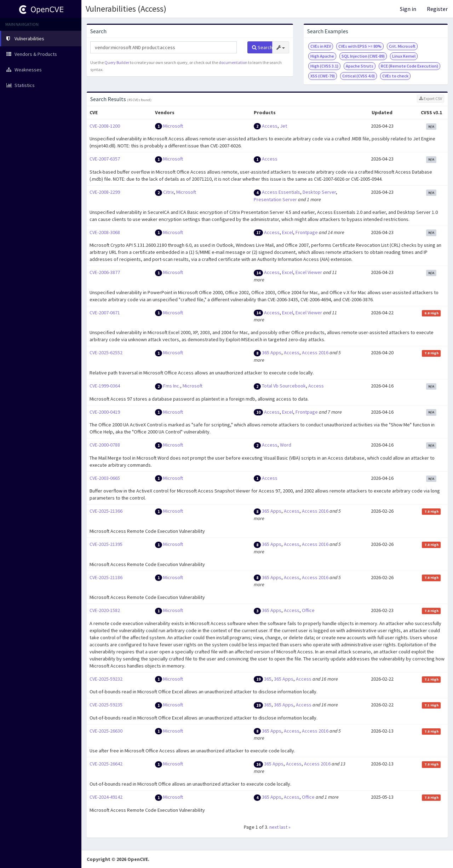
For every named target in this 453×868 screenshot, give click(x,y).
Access (270, 126)
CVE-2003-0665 (105, 478)
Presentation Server (275, 199)
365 (268, 679)
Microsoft (173, 126)
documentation (233, 62)
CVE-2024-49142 (106, 797)
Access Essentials (281, 192)
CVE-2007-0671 (105, 313)
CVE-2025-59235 (106, 705)
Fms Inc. (172, 386)
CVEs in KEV (321, 46)
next (274, 827)
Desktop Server (319, 192)
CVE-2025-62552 (106, 353)
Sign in (408, 9)
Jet (283, 126)
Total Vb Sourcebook (284, 386)
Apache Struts (360, 66)
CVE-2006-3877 (105, 272)
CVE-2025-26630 (106, 731)
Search (262, 47)
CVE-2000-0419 (105, 412)
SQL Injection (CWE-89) (363, 56)
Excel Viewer (309, 272)
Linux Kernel (404, 56)
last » (285, 827)
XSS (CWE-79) (323, 76)
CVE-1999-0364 (105, 386)
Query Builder (117, 62)
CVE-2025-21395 (106, 544)
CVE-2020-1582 (105, 610)
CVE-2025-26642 (106, 764)
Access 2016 (315, 353)
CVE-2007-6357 (105, 159)
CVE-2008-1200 (105, 126)
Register (437, 9)
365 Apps (272, 353)
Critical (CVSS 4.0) (359, 76)
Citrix (168, 192)
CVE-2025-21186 (106, 577)
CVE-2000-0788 (105, 445)
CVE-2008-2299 (105, 192)
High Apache (322, 56)
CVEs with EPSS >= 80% (360, 46)
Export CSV (431, 98)
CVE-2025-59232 (106, 679)
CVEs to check (395, 76)
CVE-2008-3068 (105, 232)
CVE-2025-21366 (106, 511)
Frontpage (307, 232)
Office (308, 610)
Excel (288, 232)
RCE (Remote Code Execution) (409, 66)
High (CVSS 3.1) (324, 66)
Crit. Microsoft (402, 46)
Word (286, 445)
